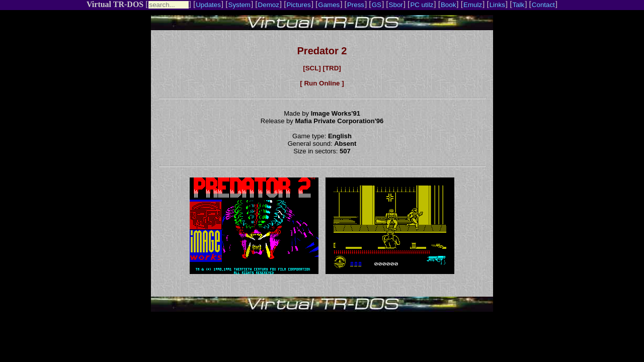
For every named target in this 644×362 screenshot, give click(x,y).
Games (329, 5)
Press (356, 5)
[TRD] (332, 68)
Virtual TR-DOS (115, 4)
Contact (543, 5)
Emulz (473, 5)
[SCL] (312, 68)
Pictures (298, 5)
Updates (208, 5)
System (239, 5)
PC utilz (422, 5)
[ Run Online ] (322, 83)
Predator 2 (322, 51)
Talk (518, 5)
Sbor (396, 5)
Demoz (269, 5)
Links (497, 5)
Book (448, 5)
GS (377, 5)
